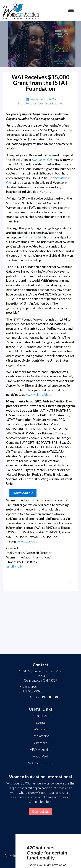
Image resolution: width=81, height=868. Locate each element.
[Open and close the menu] (59, 10)
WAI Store (41, 729)
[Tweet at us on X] (31, 697)
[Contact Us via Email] (57, 697)
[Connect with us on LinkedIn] (37, 697)
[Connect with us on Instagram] (44, 697)
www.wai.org (27, 541)
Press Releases (27, 103)
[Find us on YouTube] (50, 697)
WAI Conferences (40, 763)
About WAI (40, 756)
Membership (40, 716)
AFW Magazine (41, 749)
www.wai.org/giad (38, 394)
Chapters (40, 743)
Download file (23, 493)
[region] (72, 581)
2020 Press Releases (50, 103)
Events (41, 722)
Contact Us (40, 811)
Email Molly (14, 566)
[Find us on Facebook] (24, 697)
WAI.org (46, 192)
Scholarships (40, 736)
